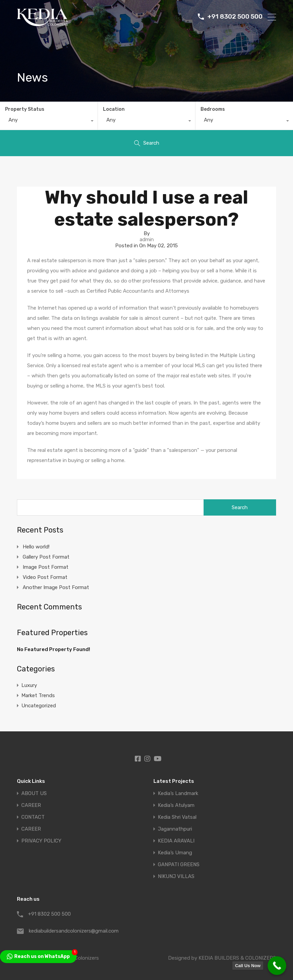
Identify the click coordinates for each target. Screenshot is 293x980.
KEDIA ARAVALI (176, 841)
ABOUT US (34, 794)
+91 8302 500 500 (235, 17)
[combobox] (49, 122)
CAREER (31, 805)
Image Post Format (46, 567)
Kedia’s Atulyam (176, 805)
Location (114, 109)
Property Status (25, 109)
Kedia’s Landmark (178, 794)
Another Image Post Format (56, 587)
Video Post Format (45, 577)
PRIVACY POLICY (41, 841)
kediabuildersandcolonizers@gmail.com (71, 931)
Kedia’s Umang (175, 853)
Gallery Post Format (46, 557)
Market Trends (38, 695)
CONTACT (33, 817)
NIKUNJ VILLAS (176, 877)
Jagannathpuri (175, 829)
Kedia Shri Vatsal (177, 817)
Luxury (29, 685)
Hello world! (36, 547)
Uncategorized (39, 706)
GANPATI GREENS (179, 865)
